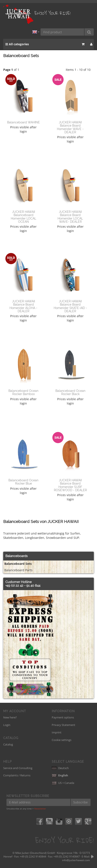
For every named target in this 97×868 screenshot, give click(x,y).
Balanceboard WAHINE (23, 122)
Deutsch (60, 768)
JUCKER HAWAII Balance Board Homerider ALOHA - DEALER (23, 306)
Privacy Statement (63, 725)
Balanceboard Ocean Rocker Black (70, 392)
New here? (10, 717)
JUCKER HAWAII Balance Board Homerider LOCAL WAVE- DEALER (70, 217)
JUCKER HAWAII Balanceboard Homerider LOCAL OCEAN (23, 217)
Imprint (57, 732)
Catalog (8, 744)
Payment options (63, 717)
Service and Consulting (18, 768)
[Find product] (63, 32)
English (60, 775)
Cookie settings (62, 740)
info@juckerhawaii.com (76, 860)
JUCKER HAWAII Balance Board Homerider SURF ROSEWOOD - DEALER (70, 485)
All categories (17, 44)
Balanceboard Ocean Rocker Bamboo (23, 392)
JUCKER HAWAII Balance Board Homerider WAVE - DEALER (70, 127)
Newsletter (40, 809)
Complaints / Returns (17, 775)
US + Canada (63, 783)
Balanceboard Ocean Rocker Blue (23, 482)
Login (7, 725)
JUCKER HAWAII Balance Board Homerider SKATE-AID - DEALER (70, 306)
